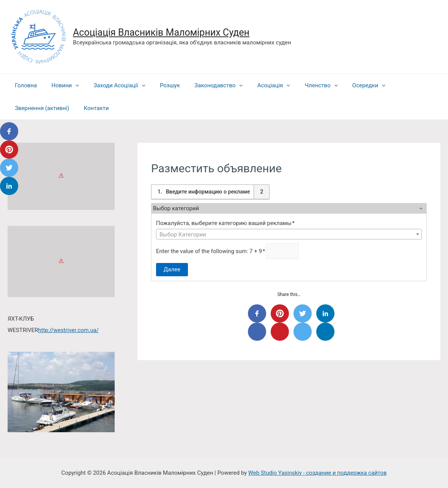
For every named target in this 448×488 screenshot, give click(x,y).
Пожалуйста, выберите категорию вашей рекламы (226, 223)
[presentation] (71, 85)
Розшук (159, 85)
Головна (24, 85)
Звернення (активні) (40, 108)
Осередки (345, 85)
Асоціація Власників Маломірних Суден (161, 32)
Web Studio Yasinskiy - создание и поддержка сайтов (317, 472)
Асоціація (256, 85)
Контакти (91, 108)
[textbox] (289, 235)
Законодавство (204, 85)
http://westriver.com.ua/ (69, 330)
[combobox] (289, 234)
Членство (301, 85)
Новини (61, 85)
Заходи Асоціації (112, 85)
